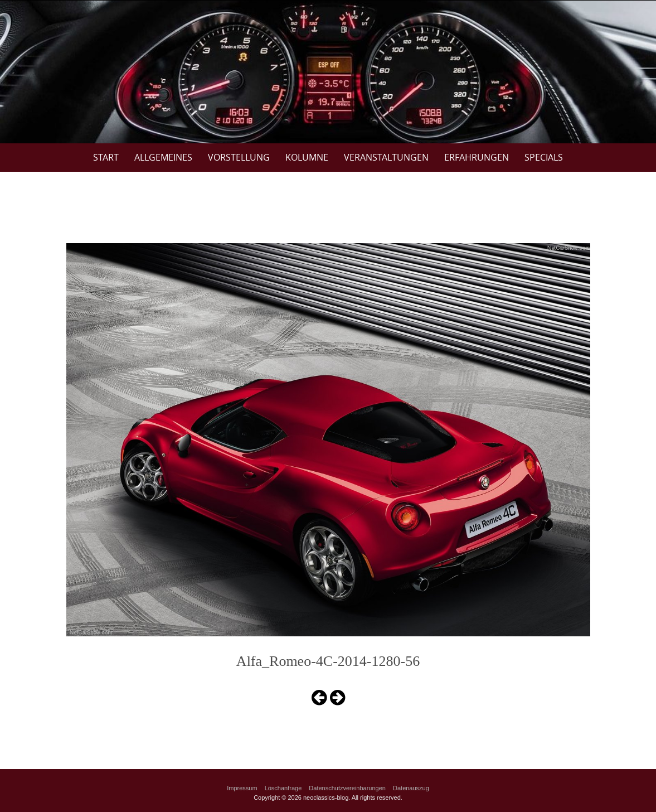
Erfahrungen (477, 157)
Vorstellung (239, 157)
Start (106, 157)
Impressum (242, 788)
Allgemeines (163, 157)
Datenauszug (411, 788)
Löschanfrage (283, 788)
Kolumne (307, 157)
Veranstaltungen (386, 157)
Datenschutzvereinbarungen (347, 788)
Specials (544, 157)
